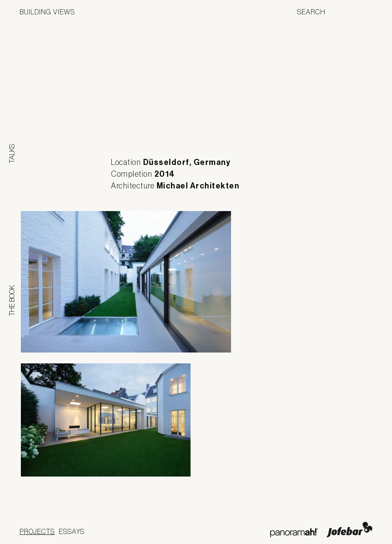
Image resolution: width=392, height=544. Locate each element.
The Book (12, 301)
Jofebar (350, 530)
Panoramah (294, 533)
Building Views (47, 12)
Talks (12, 154)
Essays (72, 531)
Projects (37, 531)
